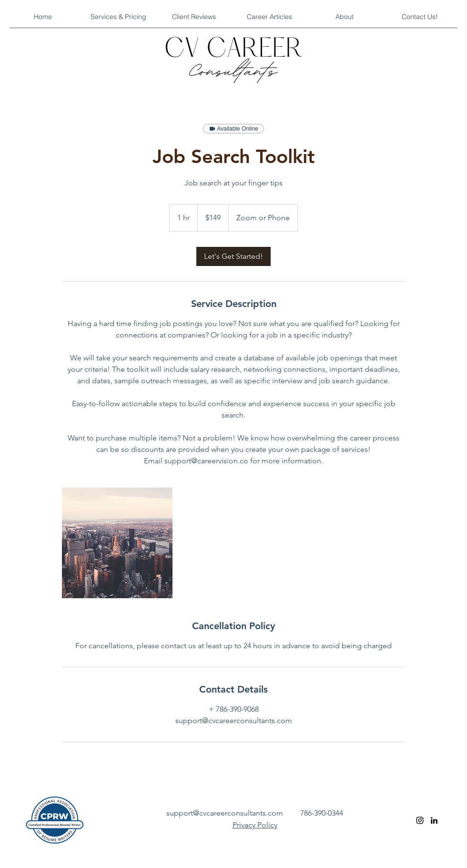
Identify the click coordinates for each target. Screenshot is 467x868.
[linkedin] (434, 820)
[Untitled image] (117, 543)
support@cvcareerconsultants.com (225, 813)
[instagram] (420, 820)
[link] (233, 256)
